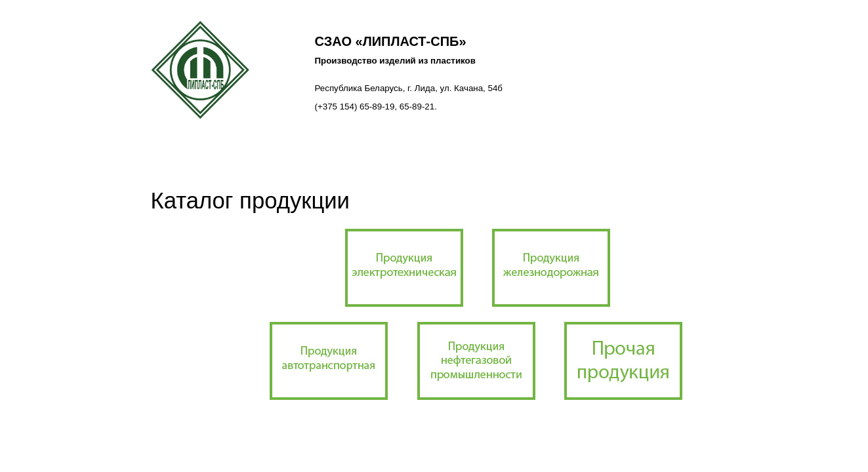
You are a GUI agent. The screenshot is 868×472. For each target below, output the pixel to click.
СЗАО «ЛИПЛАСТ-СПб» (391, 41)
